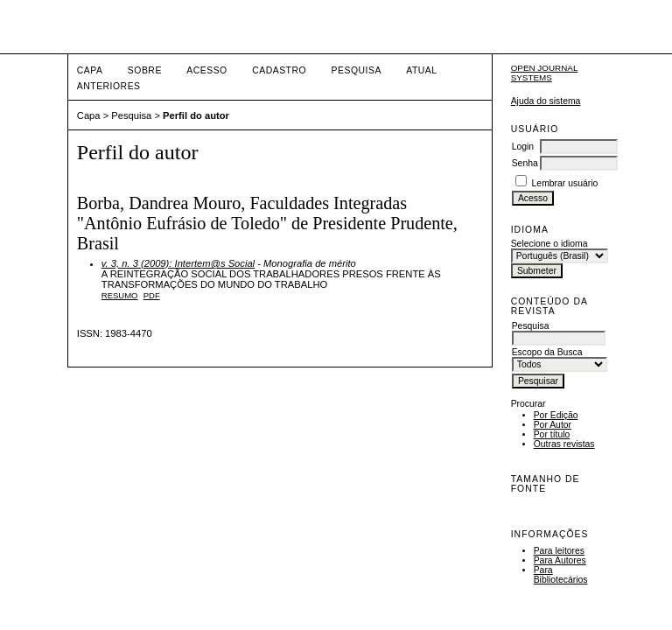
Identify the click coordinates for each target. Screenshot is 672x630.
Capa (90, 70)
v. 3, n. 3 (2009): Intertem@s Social (178, 263)
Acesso (206, 70)
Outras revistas (564, 444)
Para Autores (560, 560)
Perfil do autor (196, 115)
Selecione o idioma (549, 244)
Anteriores (109, 86)
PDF (152, 295)
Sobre (145, 70)
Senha (525, 163)
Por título (552, 434)
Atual (421, 70)
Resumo (120, 295)
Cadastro (279, 70)
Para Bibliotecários (561, 575)
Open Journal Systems (545, 73)
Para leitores (559, 551)
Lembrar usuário (565, 183)
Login (523, 147)
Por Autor (553, 425)
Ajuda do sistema (546, 101)
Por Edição (556, 415)
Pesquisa (357, 70)
